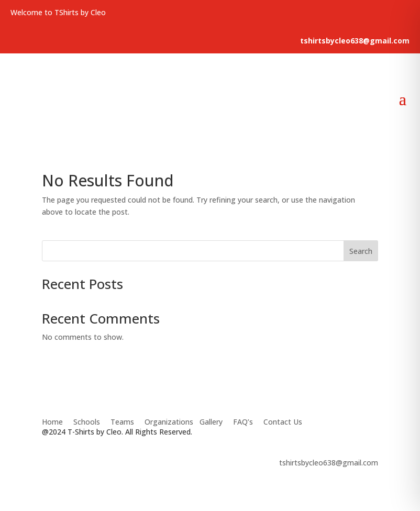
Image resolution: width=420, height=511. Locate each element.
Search (361, 251)
